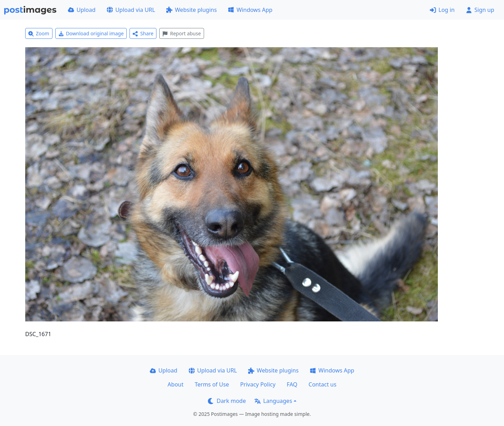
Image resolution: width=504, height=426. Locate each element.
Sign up (480, 10)
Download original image (91, 33)
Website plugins (191, 10)
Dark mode (227, 401)
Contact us (323, 384)
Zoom (39, 33)
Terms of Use (212, 384)
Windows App (250, 10)
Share (143, 33)
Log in (442, 10)
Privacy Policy (258, 384)
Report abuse (181, 33)
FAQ (292, 384)
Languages (273, 401)
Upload (82, 10)
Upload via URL (131, 10)
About (176, 384)
